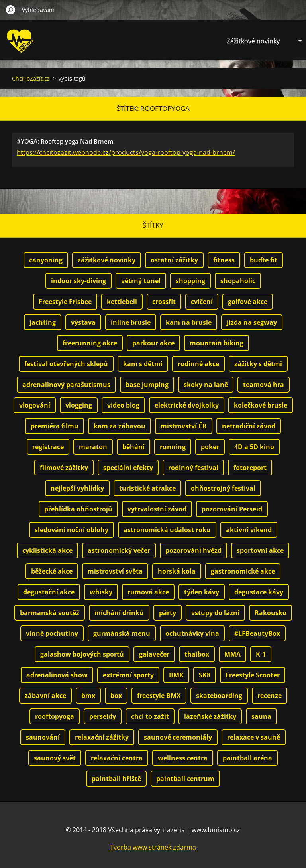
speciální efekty (128, 468)
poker (210, 447)
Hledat (11, 10)
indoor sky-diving (78, 281)
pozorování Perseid (232, 509)
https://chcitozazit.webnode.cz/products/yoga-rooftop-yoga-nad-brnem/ (126, 152)
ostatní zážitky (174, 260)
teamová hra (264, 385)
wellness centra (183, 758)
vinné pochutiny (52, 633)
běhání (133, 447)
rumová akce (148, 592)
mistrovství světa (115, 571)
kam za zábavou (120, 426)
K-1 (261, 654)
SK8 (205, 675)
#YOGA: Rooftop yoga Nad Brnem (65, 141)
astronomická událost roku (167, 530)
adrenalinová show (57, 675)
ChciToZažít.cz (31, 78)
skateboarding (219, 696)
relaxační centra (117, 758)
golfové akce (248, 302)
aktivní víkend (249, 530)
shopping (190, 281)
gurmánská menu (122, 633)
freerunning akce (90, 343)
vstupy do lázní (215, 613)
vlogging (79, 405)
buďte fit (264, 260)
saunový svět (55, 758)
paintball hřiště (116, 779)
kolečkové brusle (261, 405)
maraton (93, 447)
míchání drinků (119, 613)
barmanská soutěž (50, 613)
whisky (101, 592)
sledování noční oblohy (72, 530)
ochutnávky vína (192, 633)
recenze (270, 696)
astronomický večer (119, 550)
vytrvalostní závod (157, 509)
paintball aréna (247, 758)
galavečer (154, 654)
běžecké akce (52, 571)
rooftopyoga (55, 716)
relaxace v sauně (254, 737)
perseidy (103, 716)
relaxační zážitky (102, 737)
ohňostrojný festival (223, 488)
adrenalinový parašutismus (66, 385)
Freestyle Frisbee (65, 302)
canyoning (46, 260)
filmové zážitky (64, 468)
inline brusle (131, 322)
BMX (176, 675)
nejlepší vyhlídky (77, 488)
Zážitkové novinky (253, 41)
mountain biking (217, 343)
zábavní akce (45, 696)
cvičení (202, 302)
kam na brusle (189, 322)
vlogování (35, 405)
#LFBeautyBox (257, 633)
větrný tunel (141, 281)
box (116, 696)
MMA (232, 654)
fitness (224, 260)
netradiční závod (249, 426)
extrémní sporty (128, 675)
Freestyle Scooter (253, 675)
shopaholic (238, 281)
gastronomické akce (243, 571)
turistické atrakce (147, 488)
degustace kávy (259, 592)
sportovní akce (260, 550)
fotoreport (250, 468)
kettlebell (122, 302)
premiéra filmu (55, 426)
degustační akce (49, 592)
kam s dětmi (143, 364)
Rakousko (271, 613)
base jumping (147, 385)
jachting (43, 322)
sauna (261, 716)
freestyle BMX (159, 696)
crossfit (164, 302)
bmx (88, 696)
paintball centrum (185, 779)
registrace (48, 447)
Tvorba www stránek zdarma (153, 847)
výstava (83, 322)
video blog (123, 405)
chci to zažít (150, 716)
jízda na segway (252, 322)
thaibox (197, 654)
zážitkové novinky (107, 260)
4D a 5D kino (254, 447)
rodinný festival (193, 468)
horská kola (177, 571)
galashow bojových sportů (82, 654)
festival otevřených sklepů (66, 364)
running (173, 447)
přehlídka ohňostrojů (78, 509)
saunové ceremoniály (178, 737)
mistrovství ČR (184, 426)
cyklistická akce (47, 550)
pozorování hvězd (193, 550)
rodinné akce (198, 364)
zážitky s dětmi (258, 364)
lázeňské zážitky (210, 716)
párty (168, 613)
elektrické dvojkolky (187, 405)
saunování (43, 737)
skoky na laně (206, 385)
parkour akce (153, 343)
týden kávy (202, 592)
